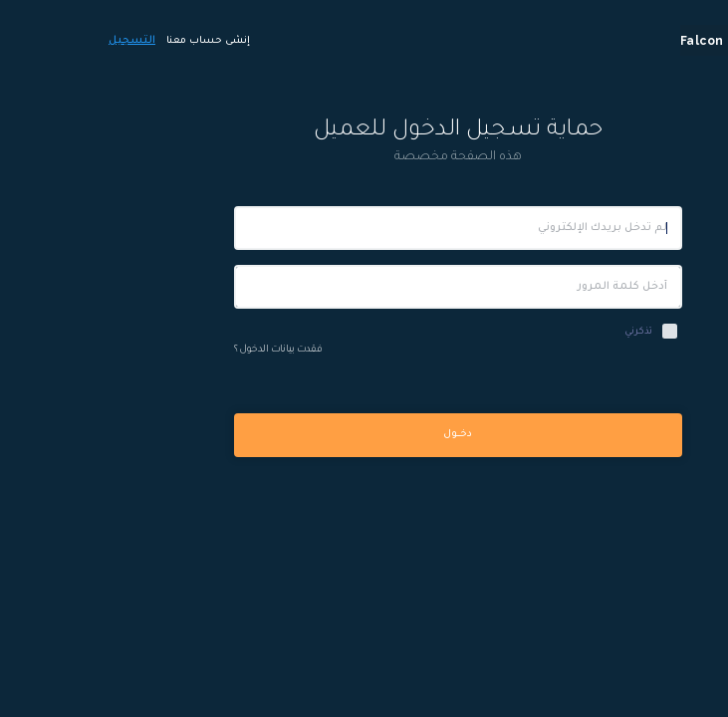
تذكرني (545, 332)
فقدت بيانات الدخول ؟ (185, 350)
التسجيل (38, 41)
